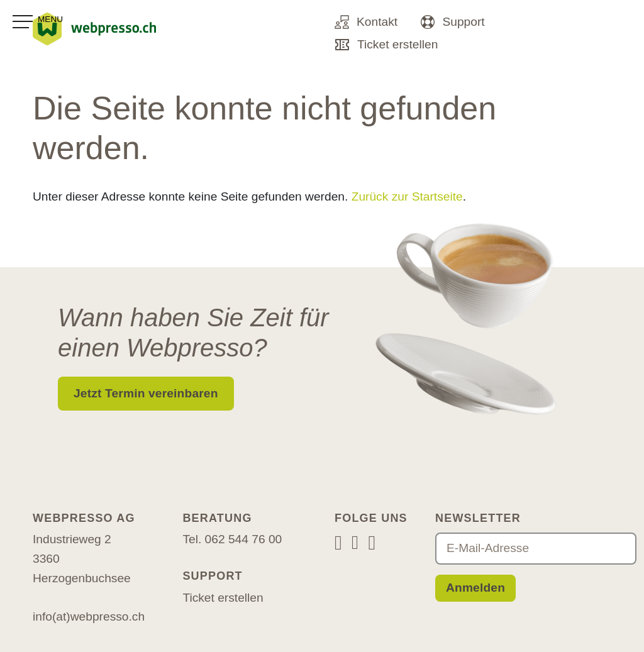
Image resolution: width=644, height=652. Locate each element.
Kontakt (366, 22)
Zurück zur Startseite (407, 196)
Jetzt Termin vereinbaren (146, 393)
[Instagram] (338, 543)
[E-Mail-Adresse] (536, 549)
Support (452, 22)
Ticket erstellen (386, 45)
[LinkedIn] (372, 543)
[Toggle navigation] (38, 22)
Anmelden (475, 588)
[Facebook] (355, 543)
